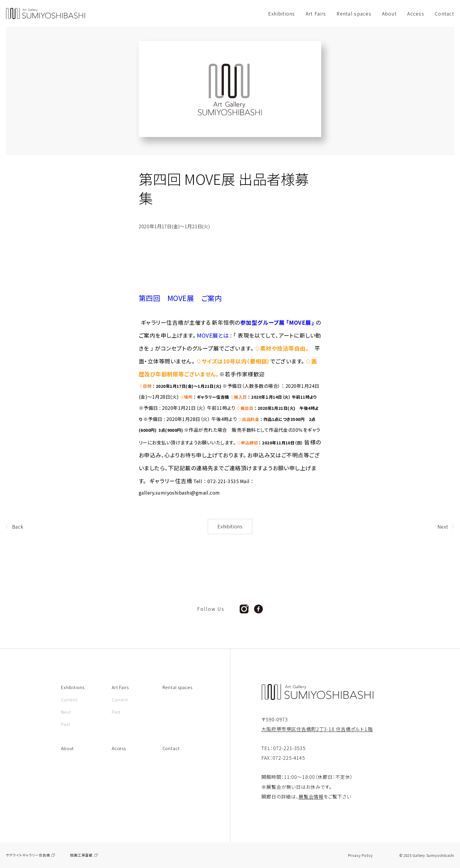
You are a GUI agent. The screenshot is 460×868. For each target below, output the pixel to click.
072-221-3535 (290, 748)
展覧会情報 (311, 796)
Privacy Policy (360, 855)
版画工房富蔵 (81, 855)
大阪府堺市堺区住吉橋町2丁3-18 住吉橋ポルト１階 (317, 729)
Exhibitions (230, 526)
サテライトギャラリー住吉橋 (28, 855)
